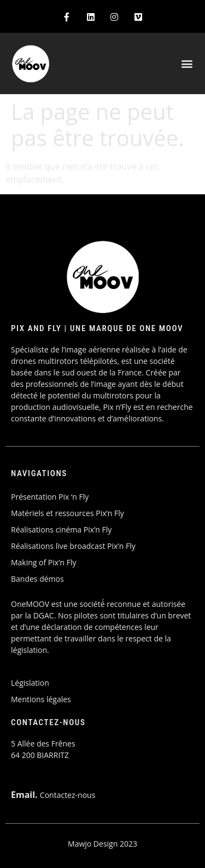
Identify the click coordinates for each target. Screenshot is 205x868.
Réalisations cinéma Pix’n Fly (61, 530)
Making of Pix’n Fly (44, 562)
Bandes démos (37, 579)
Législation (30, 683)
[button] (187, 64)
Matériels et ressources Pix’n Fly (68, 513)
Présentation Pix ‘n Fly (50, 497)
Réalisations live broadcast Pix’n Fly (73, 546)
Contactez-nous (68, 795)
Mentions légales (41, 699)
